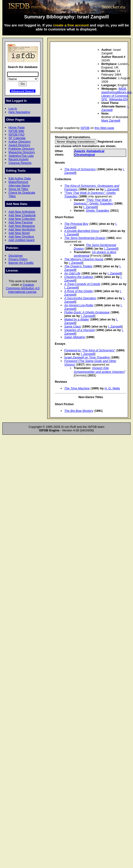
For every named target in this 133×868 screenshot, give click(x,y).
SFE (104, 99)
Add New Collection (22, 219)
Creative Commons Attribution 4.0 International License (23, 288)
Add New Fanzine (21, 222)
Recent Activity (19, 159)
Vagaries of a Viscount (79, 330)
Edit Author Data (20, 178)
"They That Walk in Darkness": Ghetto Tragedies (93, 202)
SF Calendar (17, 138)
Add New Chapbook (22, 215)
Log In (13, 108)
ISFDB (85, 128)
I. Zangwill (112, 189)
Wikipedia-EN (118, 99)
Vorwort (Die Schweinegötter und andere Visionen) (99, 370)
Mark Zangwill (111, 121)
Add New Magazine (22, 226)
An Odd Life (72, 273)
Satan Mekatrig (75, 337)
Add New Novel (19, 233)
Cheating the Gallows (79, 277)
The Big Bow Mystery (79, 411)
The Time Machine (77, 388)
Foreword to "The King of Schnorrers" (90, 350)
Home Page (17, 127)
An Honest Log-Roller (79, 305)
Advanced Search (23, 91)
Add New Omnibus (21, 236)
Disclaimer (16, 256)
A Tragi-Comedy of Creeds (82, 284)
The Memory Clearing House (84, 259)
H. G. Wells (112, 388)
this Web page (105, 128)
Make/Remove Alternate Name (19, 184)
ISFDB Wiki (16, 131)
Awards (80, 151)
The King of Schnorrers (80, 169)
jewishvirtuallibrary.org (116, 92)
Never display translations (76, 142)
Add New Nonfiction (22, 229)
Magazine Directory (22, 152)
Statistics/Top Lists (21, 156)
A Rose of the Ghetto (79, 291)
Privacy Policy (18, 259)
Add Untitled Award (21, 240)
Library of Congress (115, 96)
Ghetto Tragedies (97, 211)
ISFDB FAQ (17, 134)
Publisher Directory (21, 149)
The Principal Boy (76, 224)
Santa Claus (73, 326)
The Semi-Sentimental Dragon (85, 238)
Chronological (85, 155)
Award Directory (19, 145)
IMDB (122, 89)
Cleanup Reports (20, 163)
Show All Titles (18, 189)
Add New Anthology (22, 212)
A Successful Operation (80, 298)
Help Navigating (19, 112)
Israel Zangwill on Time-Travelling (87, 357)
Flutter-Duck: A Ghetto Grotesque (87, 312)
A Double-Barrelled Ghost (82, 231)
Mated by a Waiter (77, 319)
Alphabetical (95, 151)
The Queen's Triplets (78, 266)
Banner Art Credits (21, 263)
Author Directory (20, 142)
